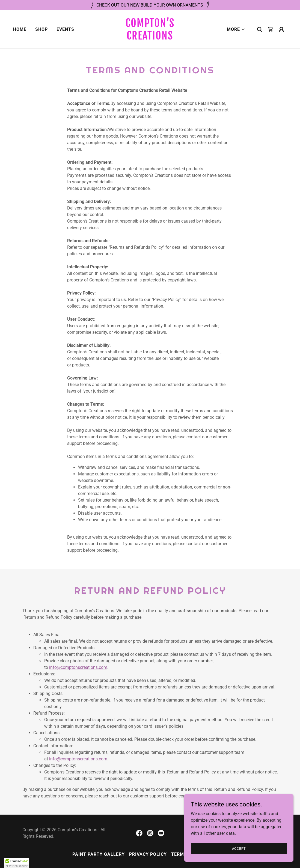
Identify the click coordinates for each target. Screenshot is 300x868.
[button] (236, 29)
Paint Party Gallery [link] (99, 854)
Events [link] (65, 29)
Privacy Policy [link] (148, 854)
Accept (239, 848)
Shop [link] (41, 29)
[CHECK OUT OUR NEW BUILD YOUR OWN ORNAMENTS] (150, 5)
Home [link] (20, 29)
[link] (150, 38)
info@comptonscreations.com (78, 667)
